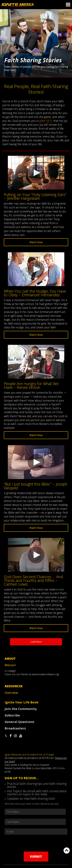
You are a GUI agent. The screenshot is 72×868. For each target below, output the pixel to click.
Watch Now (36, 242)
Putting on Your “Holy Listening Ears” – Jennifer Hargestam (35, 196)
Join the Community (21, 709)
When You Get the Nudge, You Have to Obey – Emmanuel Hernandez (35, 293)
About (10, 659)
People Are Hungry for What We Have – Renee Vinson (31, 385)
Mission (10, 665)
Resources (14, 686)
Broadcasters (15, 728)
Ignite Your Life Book (22, 702)
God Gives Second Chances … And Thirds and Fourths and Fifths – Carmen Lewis (33, 580)
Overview (11, 693)
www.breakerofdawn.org (45, 674)
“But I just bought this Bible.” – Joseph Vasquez (36, 486)
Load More (36, 642)
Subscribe (12, 715)
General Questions (19, 722)
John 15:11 (46, 121)
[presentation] (36, 843)
